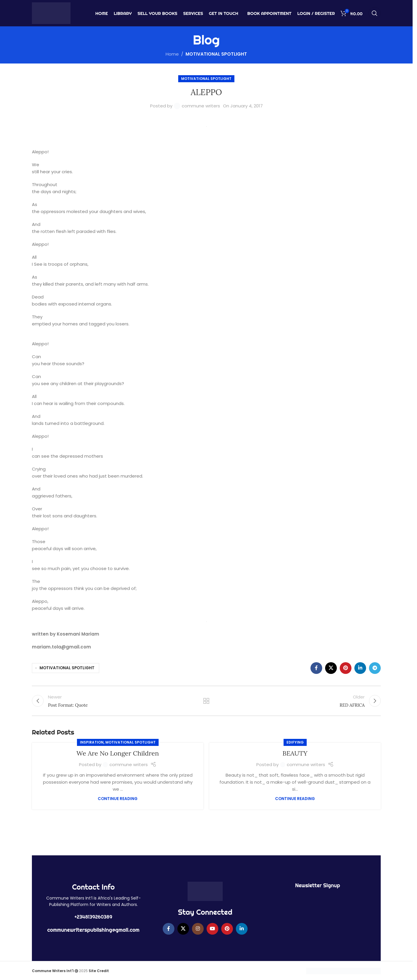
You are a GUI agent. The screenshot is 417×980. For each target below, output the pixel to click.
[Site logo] (51, 13)
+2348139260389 (93, 917)
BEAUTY (295, 753)
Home (172, 54)
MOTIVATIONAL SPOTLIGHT (216, 54)
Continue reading (118, 799)
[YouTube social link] (212, 929)
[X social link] (331, 668)
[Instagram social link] (198, 929)
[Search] (375, 13)
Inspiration (92, 742)
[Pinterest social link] (346, 668)
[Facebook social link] (316, 668)
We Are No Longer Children (118, 753)
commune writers (201, 106)
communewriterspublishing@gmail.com (93, 930)
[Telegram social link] (375, 668)
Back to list (206, 701)
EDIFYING (295, 742)
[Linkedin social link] (360, 668)
